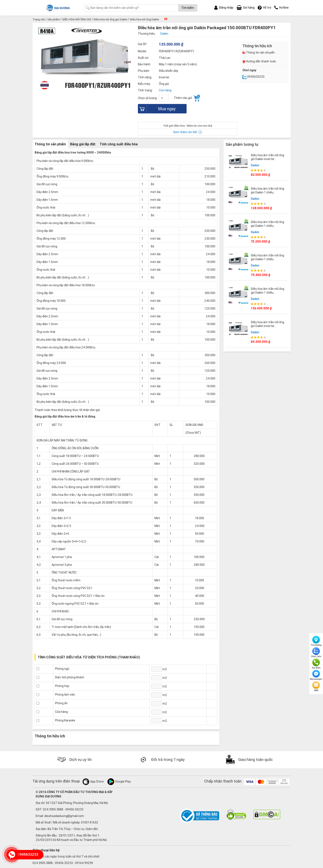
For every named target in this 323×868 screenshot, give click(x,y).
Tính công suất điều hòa (119, 144)
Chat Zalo (316, 653)
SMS (316, 687)
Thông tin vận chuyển (259, 53)
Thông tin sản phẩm (50, 144)
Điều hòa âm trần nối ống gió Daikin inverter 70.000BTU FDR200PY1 (267, 159)
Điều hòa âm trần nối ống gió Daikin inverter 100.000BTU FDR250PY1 (267, 326)
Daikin (255, 165)
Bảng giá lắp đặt (83, 144)
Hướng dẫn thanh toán (259, 61)
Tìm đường (316, 641)
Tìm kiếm (188, 8)
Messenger (316, 675)
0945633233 (253, 77)
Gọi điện (316, 664)
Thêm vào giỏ (187, 98)
